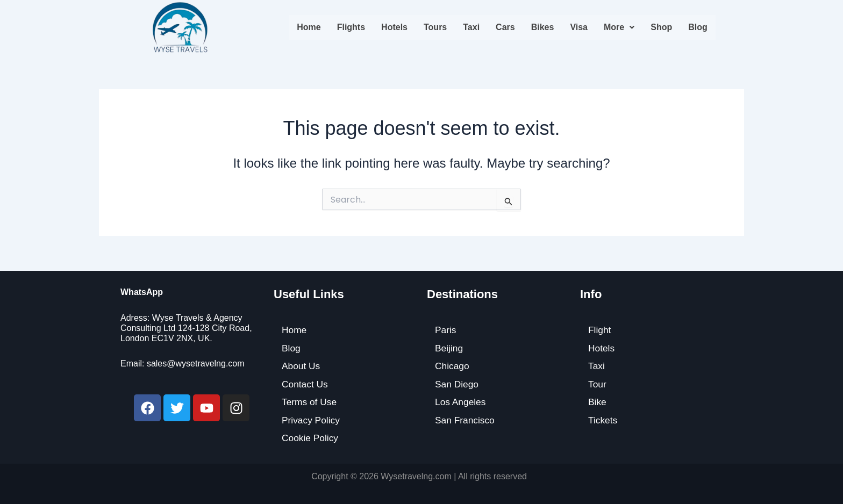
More (619, 27)
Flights (351, 27)
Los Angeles (461, 402)
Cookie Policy (311, 438)
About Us (302, 366)
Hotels (394, 27)
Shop (661, 27)
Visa (579, 27)
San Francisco (466, 420)
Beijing (449, 348)
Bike (598, 402)
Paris (446, 329)
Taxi (471, 27)
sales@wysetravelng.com (196, 363)
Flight (600, 329)
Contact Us (306, 384)
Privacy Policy (312, 420)
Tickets (603, 420)
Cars (505, 27)
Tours (435, 27)
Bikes (543, 27)
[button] (619, 27)
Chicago (453, 366)
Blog (698, 27)
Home (309, 27)
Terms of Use (310, 402)
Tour (598, 384)
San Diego (458, 384)
